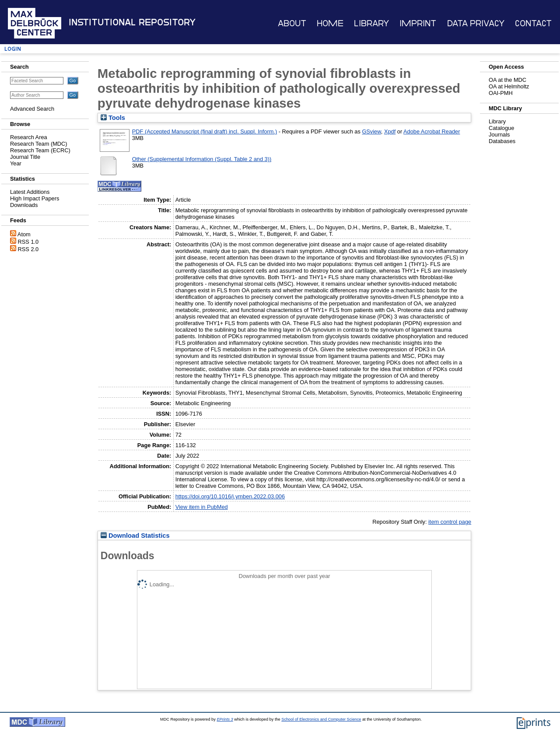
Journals (499, 135)
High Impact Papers (35, 198)
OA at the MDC (507, 80)
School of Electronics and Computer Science (321, 719)
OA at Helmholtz (509, 86)
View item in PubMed (202, 507)
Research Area (29, 137)
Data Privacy (476, 23)
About (292, 23)
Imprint (418, 23)
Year (16, 163)
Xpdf (390, 131)
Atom (24, 234)
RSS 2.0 (28, 249)
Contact (533, 23)
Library (371, 23)
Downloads (24, 205)
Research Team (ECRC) (40, 150)
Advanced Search (32, 109)
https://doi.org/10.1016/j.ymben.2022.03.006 (230, 496)
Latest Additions (30, 192)
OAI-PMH (501, 93)
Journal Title (25, 157)
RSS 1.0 (28, 242)
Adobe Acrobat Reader (432, 131)
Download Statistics (135, 536)
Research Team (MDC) (39, 144)
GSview (371, 131)
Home (330, 23)
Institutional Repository (132, 22)
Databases (502, 141)
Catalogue (501, 128)
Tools (113, 118)
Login (13, 49)
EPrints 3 (225, 719)
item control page (450, 522)
